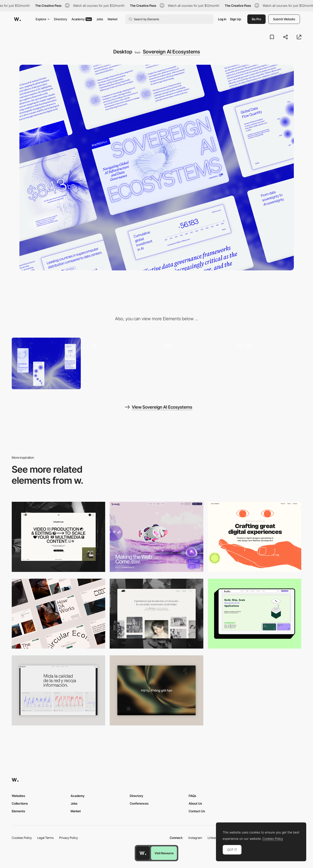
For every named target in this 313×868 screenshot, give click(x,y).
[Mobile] (46, 363)
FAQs (192, 796)
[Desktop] (58, 537)
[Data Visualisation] (267, 363)
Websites (18, 796)
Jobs (100, 19)
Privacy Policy (68, 838)
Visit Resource (164, 853)
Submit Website (284, 19)
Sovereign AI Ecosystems (171, 52)
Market (113, 19)
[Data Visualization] (58, 690)
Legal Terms (45, 838)
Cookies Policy (22, 838)
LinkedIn (213, 838)
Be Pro (256, 19)
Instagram (195, 838)
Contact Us (197, 811)
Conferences (139, 803)
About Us (195, 803)
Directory (60, 19)
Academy (82, 19)
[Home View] (156, 690)
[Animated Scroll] (120, 363)
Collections (20, 803)
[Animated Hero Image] (193, 363)
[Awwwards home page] (143, 853)
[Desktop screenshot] (156, 614)
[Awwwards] (17, 19)
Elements (18, 811)
